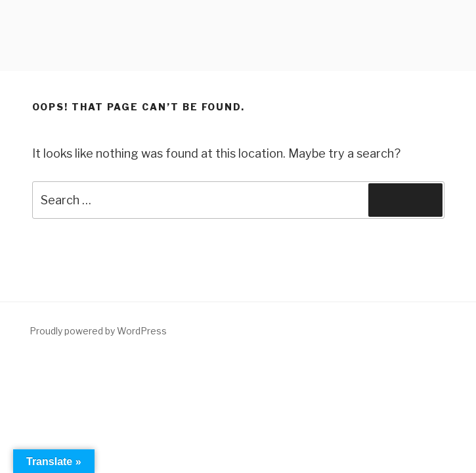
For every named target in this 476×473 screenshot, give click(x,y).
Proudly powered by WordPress (98, 331)
